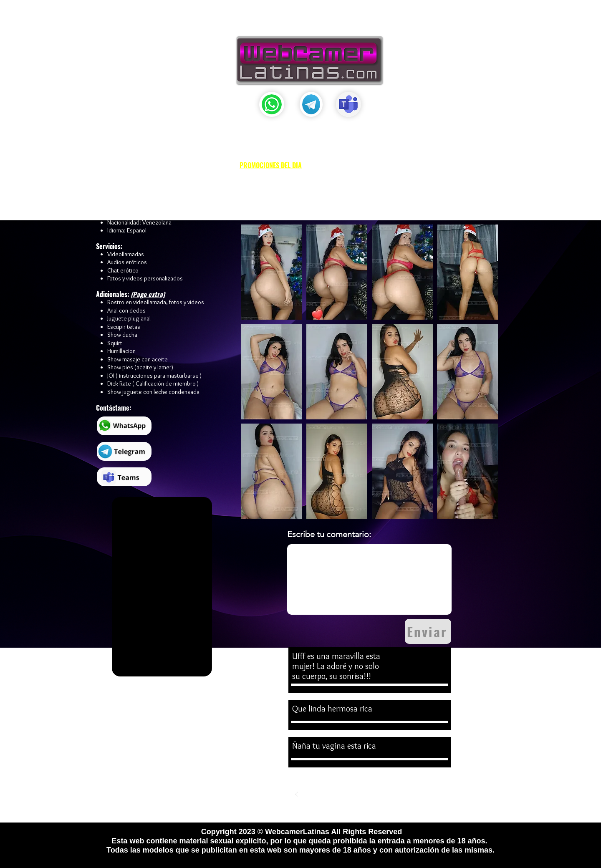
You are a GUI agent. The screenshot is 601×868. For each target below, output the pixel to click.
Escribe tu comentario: (329, 534)
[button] (293, 20)
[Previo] (297, 794)
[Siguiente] (443, 794)
